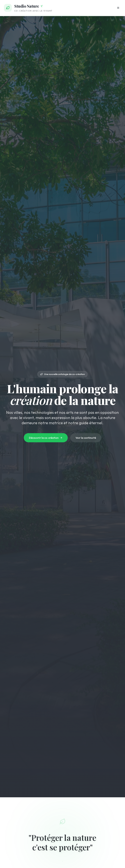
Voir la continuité (86, 438)
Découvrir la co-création (46, 438)
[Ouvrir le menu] (118, 8)
